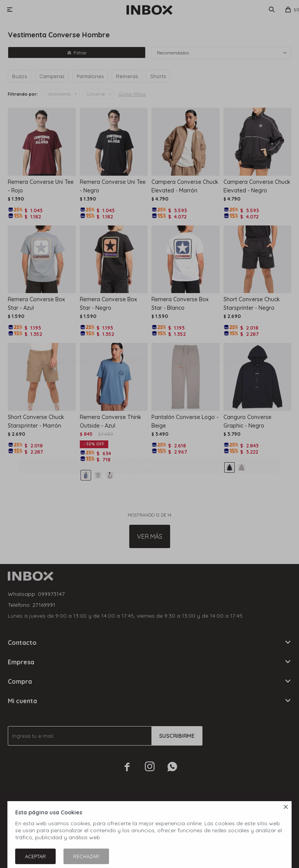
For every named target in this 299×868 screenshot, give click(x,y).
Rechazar (86, 856)
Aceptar (35, 856)
